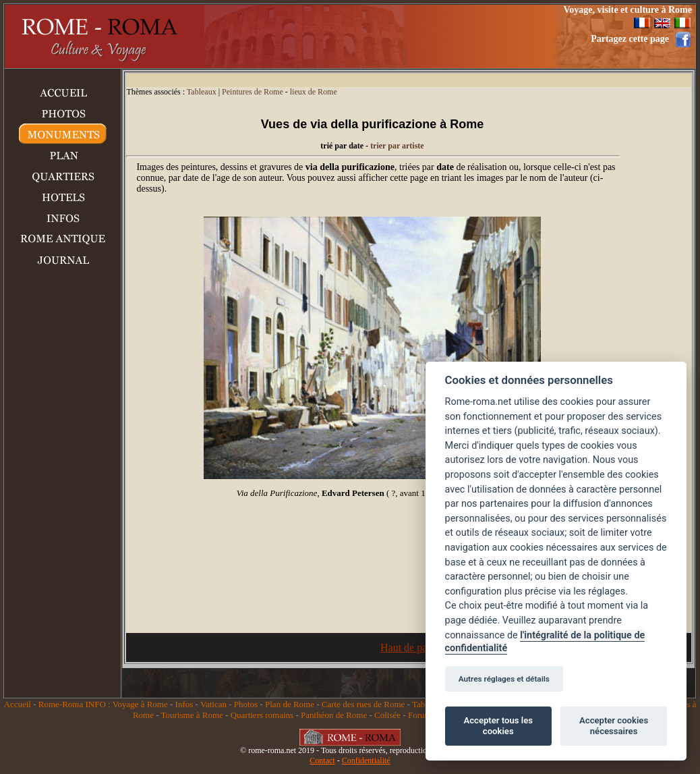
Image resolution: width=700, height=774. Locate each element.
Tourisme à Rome (192, 715)
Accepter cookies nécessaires (614, 726)
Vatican (213, 704)
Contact (322, 761)
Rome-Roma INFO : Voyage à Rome (103, 704)
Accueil (18, 704)
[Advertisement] (366, 36)
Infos (184, 704)
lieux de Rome (314, 92)
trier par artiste (397, 146)
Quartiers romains (262, 715)
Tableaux (202, 92)
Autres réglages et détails (504, 679)
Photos (246, 704)
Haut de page (409, 647)
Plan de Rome (290, 704)
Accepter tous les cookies (498, 726)
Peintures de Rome (253, 92)
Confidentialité (366, 761)
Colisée (387, 715)
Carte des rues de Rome (363, 704)
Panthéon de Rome (334, 715)
